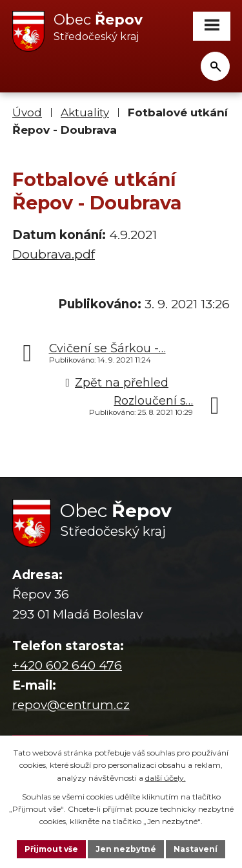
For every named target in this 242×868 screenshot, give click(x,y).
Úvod (27, 112)
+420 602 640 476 (67, 665)
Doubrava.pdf (54, 254)
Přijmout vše (51, 849)
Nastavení (196, 849)
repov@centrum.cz (71, 705)
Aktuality (85, 112)
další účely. (166, 778)
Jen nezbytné (126, 849)
